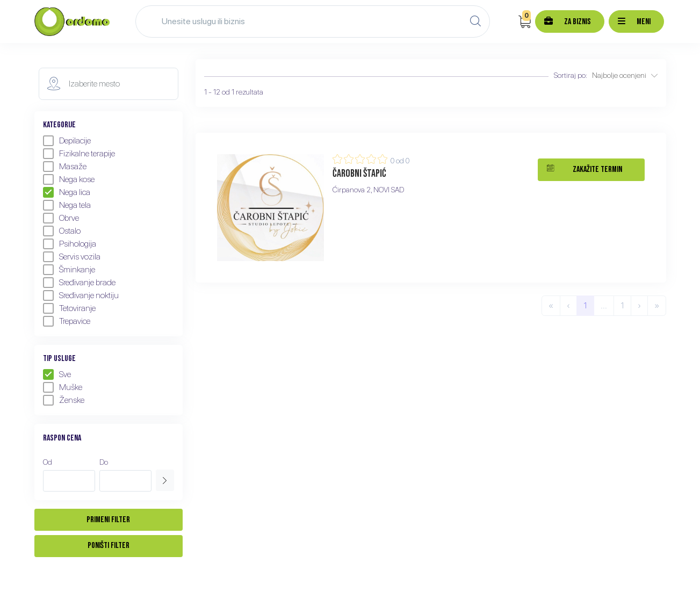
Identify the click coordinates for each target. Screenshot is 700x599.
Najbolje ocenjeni (625, 75)
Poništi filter (109, 546)
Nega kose (69, 179)
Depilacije (67, 141)
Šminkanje (69, 270)
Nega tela (67, 205)
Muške (63, 387)
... (604, 305)
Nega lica (67, 192)
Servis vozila (72, 257)
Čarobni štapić (359, 174)
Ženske (64, 400)
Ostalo (62, 231)
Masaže (65, 167)
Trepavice (67, 321)
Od (48, 462)
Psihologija (70, 244)
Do (104, 462)
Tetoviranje (69, 308)
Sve (57, 374)
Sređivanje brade (79, 283)
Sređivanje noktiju (81, 295)
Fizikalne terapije (79, 154)
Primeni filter (108, 520)
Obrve (61, 218)
